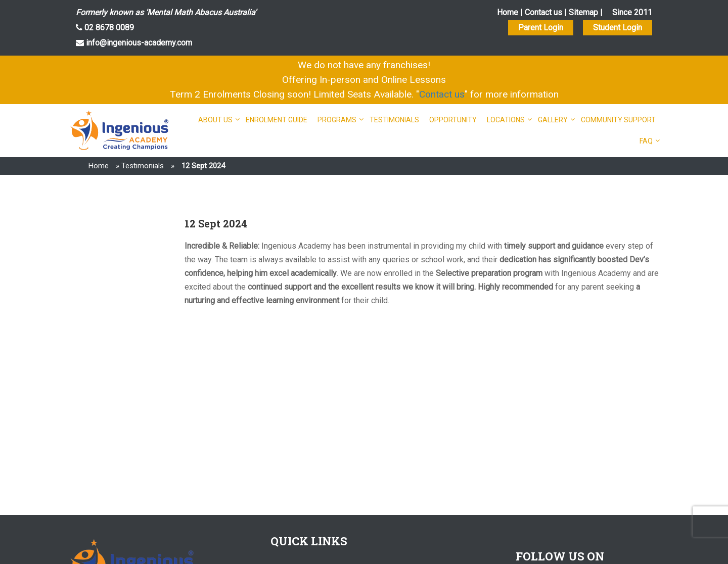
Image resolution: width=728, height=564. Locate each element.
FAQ (646, 141)
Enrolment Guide (277, 120)
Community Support (618, 120)
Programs (337, 120)
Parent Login (541, 28)
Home (508, 12)
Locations (506, 120)
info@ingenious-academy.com (138, 43)
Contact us (543, 12)
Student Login (618, 28)
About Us (215, 120)
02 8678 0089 (108, 28)
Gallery (553, 120)
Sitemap (583, 12)
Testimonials (394, 120)
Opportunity (453, 120)
